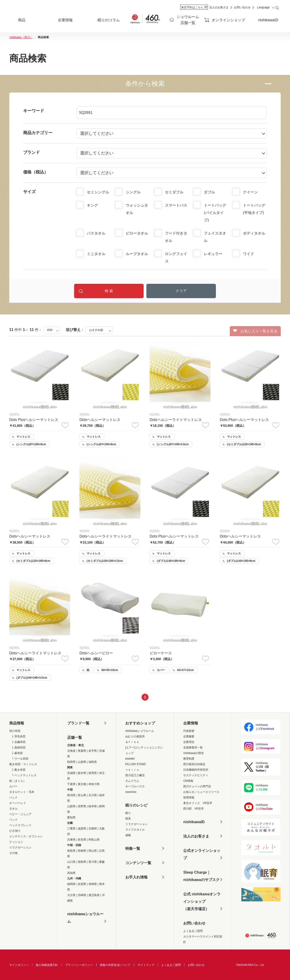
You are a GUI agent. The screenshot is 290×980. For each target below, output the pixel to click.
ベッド (13, 820)
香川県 (93, 862)
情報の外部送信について (115, 965)
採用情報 (189, 798)
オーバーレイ (18, 803)
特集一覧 (133, 849)
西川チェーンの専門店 (197, 786)
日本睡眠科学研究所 (196, 770)
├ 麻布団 (17, 753)
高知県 (71, 873)
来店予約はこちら (194, 7)
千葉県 (71, 784)
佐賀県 (82, 884)
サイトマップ (146, 965)
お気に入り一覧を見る (255, 331)
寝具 (128, 819)
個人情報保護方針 (47, 965)
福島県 (93, 762)
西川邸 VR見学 (194, 809)
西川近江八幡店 (135, 775)
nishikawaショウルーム (85, 918)
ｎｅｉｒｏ (132, 770)
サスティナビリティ (196, 775)
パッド (13, 798)
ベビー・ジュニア (20, 814)
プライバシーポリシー (79, 965)
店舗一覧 (75, 737)
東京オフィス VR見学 (198, 803)
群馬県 (93, 773)
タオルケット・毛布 (22, 792)
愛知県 (71, 817)
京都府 (93, 829)
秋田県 (71, 762)
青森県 (82, 751)
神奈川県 (94, 784)
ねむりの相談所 (135, 736)
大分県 (71, 895)
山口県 (71, 862)
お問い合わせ (242, 7)
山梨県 (71, 806)
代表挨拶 (189, 731)
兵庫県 (71, 840)
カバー (13, 786)
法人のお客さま (219, 7)
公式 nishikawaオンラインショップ (202, 902)
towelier (130, 759)
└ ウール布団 (20, 759)
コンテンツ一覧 (138, 863)
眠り (128, 813)
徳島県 (82, 862)
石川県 (93, 795)
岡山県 (93, 851)
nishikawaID (268, 20)
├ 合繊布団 (19, 742)
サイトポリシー (19, 965)
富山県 (82, 795)
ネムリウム (132, 781)
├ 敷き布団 (19, 770)
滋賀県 (82, 829)
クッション (16, 842)
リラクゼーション (20, 847)
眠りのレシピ (136, 805)
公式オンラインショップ (202, 854)
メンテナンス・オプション (26, 836)
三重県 (71, 829)
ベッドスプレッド (20, 825)
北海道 (71, 751)
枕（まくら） (18, 781)
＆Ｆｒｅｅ (132, 742)
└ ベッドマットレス (24, 775)
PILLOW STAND (136, 764)
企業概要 (189, 736)
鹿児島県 (94, 895)
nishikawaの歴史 (194, 753)
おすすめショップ (140, 723)
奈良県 (82, 840)
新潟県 (71, 795)
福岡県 (71, 884)
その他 (13, 853)
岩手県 (93, 751)
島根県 (82, 851)
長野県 (82, 806)
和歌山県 (94, 840)
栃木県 (82, 773)
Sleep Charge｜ (201, 877)
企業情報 (191, 723)
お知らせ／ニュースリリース (201, 792)
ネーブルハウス (135, 786)
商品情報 (17, 723)
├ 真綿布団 (19, 748)
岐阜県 (93, 806)
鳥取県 (71, 851)
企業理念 (189, 742)
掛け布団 (15, 731)
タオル (13, 809)
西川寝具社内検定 (194, 764)
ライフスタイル (135, 830)
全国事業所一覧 (193, 748)
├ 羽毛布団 (19, 736)
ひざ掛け (15, 831)
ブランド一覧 (78, 723)
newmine (131, 792)
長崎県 (93, 884)
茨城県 (71, 773)
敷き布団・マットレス (23, 764)
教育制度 (189, 759)
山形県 (82, 762)
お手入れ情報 (136, 877)
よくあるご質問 (193, 931)
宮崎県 (82, 895)
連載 (128, 835)
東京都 (82, 784)
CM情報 (188, 781)
